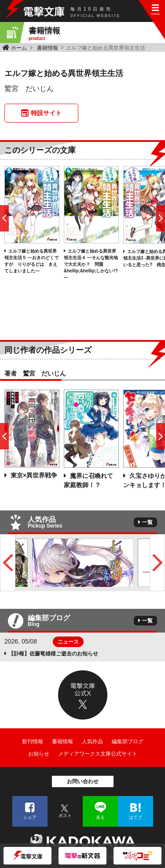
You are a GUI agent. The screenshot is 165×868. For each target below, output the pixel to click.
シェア (30, 817)
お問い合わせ (83, 781)
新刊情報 (33, 741)
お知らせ (39, 754)
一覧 (147, 522)
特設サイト (46, 113)
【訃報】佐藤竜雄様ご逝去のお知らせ (53, 654)
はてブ (136, 817)
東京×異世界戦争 (33, 475)
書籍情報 (48, 48)
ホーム (19, 48)
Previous (8, 563)
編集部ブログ (128, 741)
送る (100, 817)
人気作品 (92, 741)
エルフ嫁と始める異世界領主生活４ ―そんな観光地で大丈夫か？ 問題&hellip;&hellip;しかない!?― (91, 264)
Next (157, 563)
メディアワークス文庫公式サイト (98, 754)
